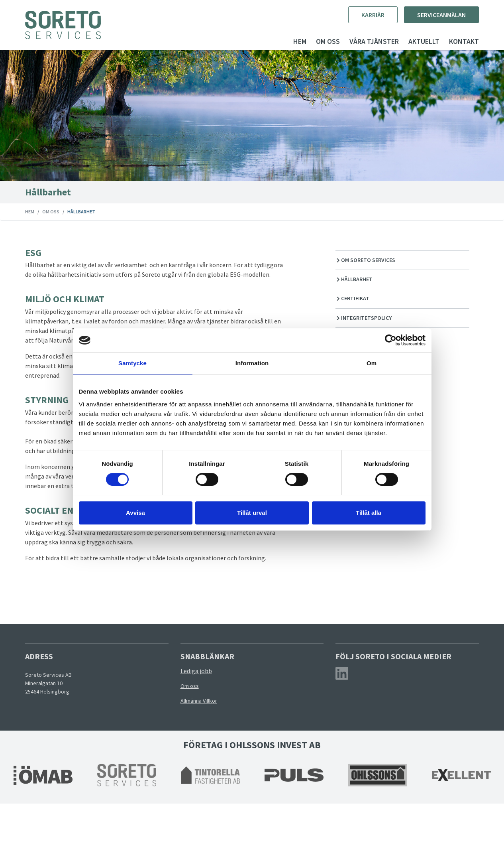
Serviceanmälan (426, 15)
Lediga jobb (201, 726)
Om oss (66, 212)
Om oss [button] (313, 41)
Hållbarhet (349, 288)
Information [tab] (252, 363)
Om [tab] (372, 363)
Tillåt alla (369, 513)
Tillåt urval (252, 513)
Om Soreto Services (361, 268)
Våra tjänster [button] (359, 41)
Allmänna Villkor (204, 756)
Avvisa (135, 513)
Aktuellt (409, 41)
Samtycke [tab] (132, 363)
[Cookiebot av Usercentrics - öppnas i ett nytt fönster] (391, 340)
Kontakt (449, 41)
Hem (285, 41)
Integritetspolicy (359, 326)
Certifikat (348, 307)
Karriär (358, 15)
